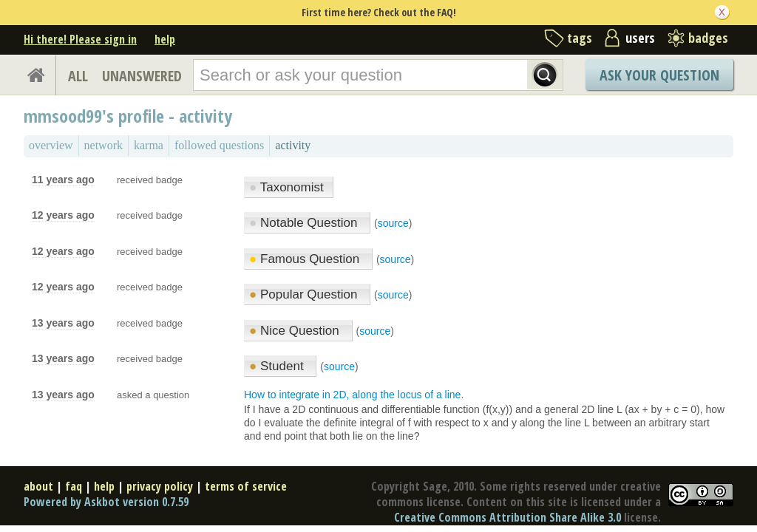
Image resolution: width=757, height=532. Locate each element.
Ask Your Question (659, 75)
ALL (78, 76)
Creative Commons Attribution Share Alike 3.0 (508, 517)
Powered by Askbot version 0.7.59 (106, 502)
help (165, 39)
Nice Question (296, 331)
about (38, 486)
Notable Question (305, 223)
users (640, 38)
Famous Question (306, 259)
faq (74, 486)
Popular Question (305, 294)
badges (708, 38)
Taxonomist (286, 187)
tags (580, 38)
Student (278, 366)
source (393, 223)
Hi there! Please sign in (80, 39)
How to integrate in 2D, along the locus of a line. (354, 395)
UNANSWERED (142, 76)
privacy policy (160, 486)
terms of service (246, 486)
